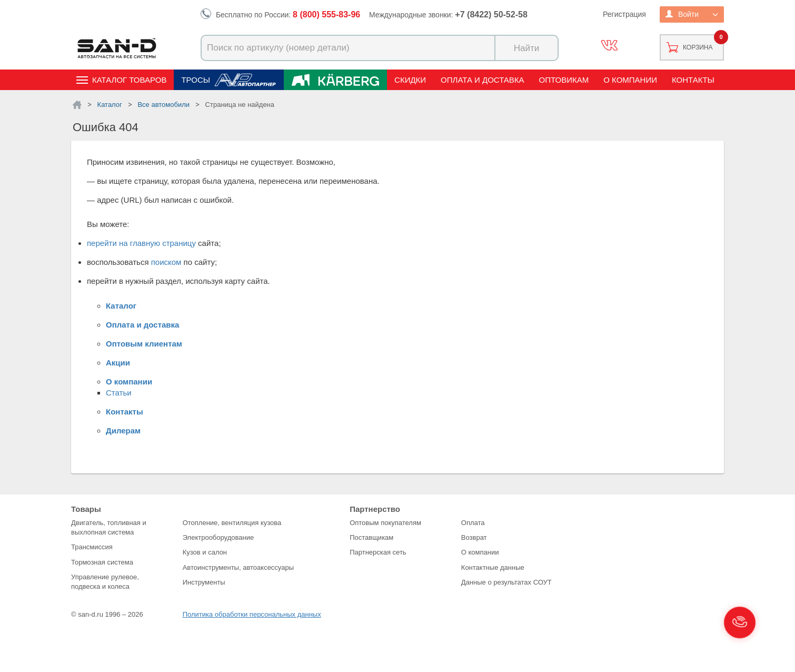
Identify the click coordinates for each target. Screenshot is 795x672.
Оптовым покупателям (385, 523)
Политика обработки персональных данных (252, 614)
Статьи (119, 393)
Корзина (698, 47)
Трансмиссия (92, 547)
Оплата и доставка (483, 80)
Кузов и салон (205, 552)
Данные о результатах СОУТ (506, 582)
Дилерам (123, 431)
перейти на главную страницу (141, 243)
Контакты (693, 80)
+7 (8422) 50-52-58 (491, 14)
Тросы (196, 80)
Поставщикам (371, 537)
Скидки (410, 80)
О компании (630, 80)
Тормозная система (102, 562)
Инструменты (204, 582)
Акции (118, 363)
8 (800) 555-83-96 (326, 14)
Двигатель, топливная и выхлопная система (109, 527)
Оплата (473, 523)
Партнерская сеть (378, 552)
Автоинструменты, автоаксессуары (238, 567)
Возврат (474, 537)
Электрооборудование (218, 537)
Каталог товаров (129, 80)
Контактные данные (493, 567)
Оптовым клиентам (144, 344)
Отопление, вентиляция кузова (232, 523)
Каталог (121, 306)
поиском (166, 262)
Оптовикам (564, 80)
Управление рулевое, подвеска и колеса (105, 582)
